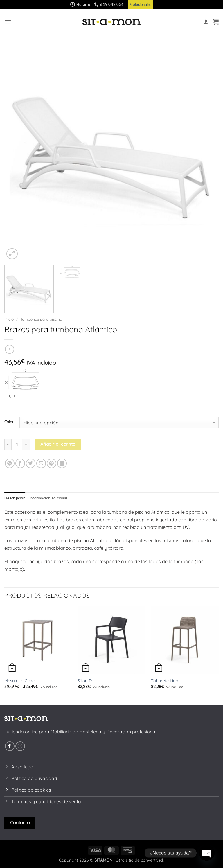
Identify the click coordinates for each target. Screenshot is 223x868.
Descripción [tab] (15, 498)
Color (9, 422)
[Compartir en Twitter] (31, 463)
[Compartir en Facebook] (20, 463)
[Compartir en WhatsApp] (10, 463)
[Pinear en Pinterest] (52, 463)
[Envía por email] (41, 463)
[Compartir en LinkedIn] (62, 463)
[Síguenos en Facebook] (10, 746)
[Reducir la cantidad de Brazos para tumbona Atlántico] (8, 444)
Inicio (9, 319)
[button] (8, 22)
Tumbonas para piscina (41, 319)
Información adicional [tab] (48, 498)
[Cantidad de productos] (17, 444)
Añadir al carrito (58, 444)
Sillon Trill (86, 681)
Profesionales (140, 5)
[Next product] (9, 349)
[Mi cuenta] (206, 22)
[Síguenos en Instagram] (20, 746)
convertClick (153, 860)
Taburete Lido (165, 681)
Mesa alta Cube (19, 681)
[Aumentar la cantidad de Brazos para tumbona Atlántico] (26, 444)
